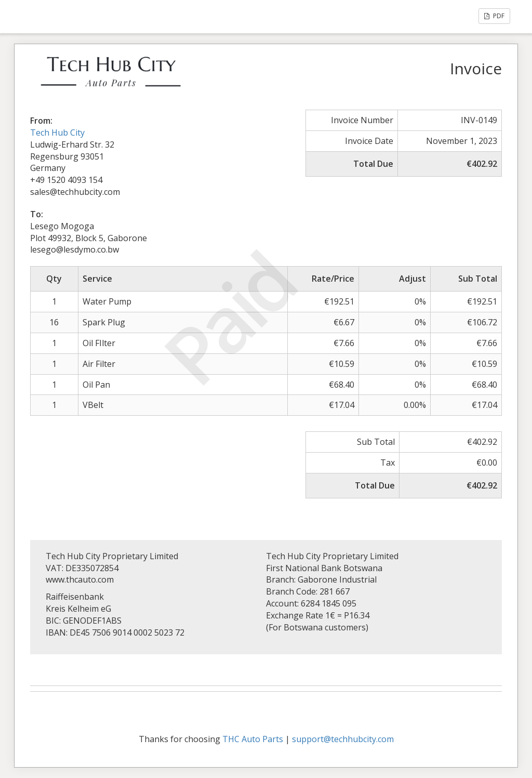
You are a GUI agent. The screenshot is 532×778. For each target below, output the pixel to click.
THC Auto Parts (253, 739)
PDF (494, 16)
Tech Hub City (57, 133)
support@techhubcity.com (343, 739)
